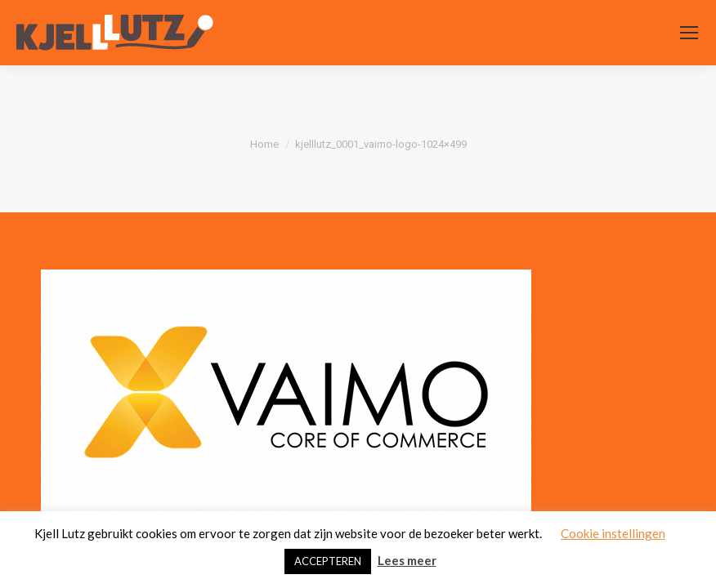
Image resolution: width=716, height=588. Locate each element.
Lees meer (407, 560)
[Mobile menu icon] (689, 33)
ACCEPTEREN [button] (328, 561)
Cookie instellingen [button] (613, 533)
